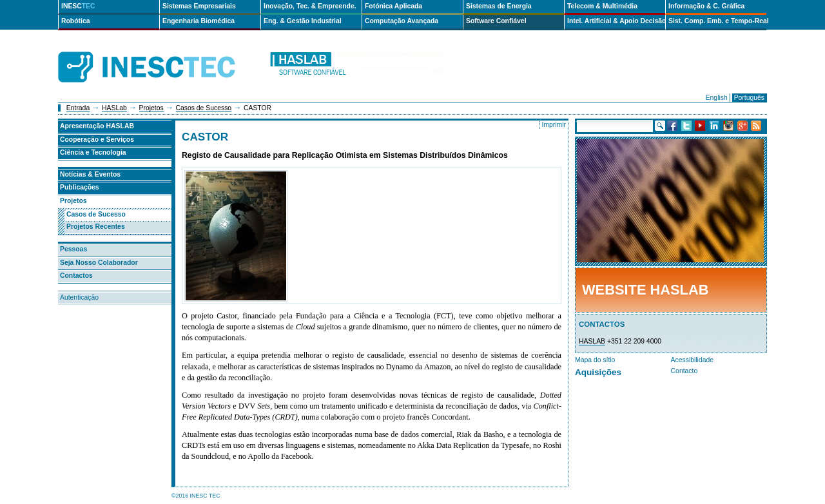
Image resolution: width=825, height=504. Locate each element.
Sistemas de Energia (499, 6)
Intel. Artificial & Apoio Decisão (616, 21)
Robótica (75, 21)
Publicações (80, 187)
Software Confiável (496, 21)
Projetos (151, 108)
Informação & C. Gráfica (706, 6)
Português (749, 98)
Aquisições (598, 372)
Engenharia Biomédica (199, 21)
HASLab (114, 108)
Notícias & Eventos (90, 174)
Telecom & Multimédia (602, 6)
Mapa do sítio (595, 360)
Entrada (78, 108)
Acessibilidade (692, 360)
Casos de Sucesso (204, 108)
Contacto (684, 371)
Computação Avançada (402, 21)
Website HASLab (645, 290)
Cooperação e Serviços (97, 140)
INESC (78, 6)
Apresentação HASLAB (97, 126)
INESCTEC (161, 53)
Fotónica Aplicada (393, 6)
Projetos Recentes (96, 227)
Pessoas (73, 249)
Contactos (76, 276)
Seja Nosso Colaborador (99, 263)
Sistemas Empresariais (199, 6)
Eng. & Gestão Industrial (303, 21)
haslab (356, 67)
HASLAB (592, 341)
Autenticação (79, 297)
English (717, 98)
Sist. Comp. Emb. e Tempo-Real (717, 21)
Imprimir (554, 125)
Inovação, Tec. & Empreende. (310, 6)
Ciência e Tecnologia (93, 152)
